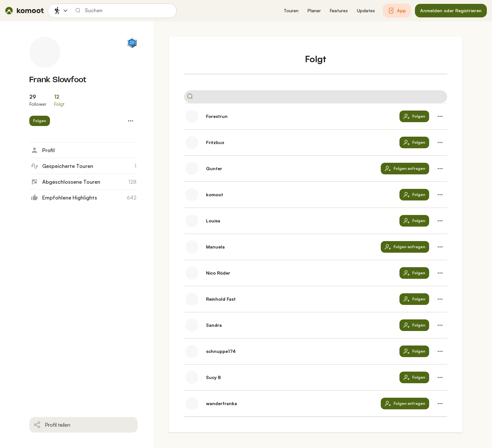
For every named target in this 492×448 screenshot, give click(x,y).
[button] (291, 11)
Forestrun (217, 116)
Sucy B (213, 377)
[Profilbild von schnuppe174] (192, 351)
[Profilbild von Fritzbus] (192, 142)
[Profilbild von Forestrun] (192, 116)
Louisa (213, 221)
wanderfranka (221, 403)
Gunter (214, 168)
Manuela (215, 247)
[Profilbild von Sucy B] (192, 377)
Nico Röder (218, 273)
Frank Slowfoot (58, 80)
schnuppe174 (221, 351)
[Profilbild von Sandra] (192, 325)
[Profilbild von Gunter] (192, 169)
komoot (215, 195)
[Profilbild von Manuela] (192, 247)
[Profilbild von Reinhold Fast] (192, 299)
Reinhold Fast (221, 299)
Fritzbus (215, 142)
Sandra (214, 325)
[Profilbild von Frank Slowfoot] (45, 52)
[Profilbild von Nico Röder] (192, 273)
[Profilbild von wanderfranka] (192, 404)
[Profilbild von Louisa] (192, 221)
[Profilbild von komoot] (192, 195)
